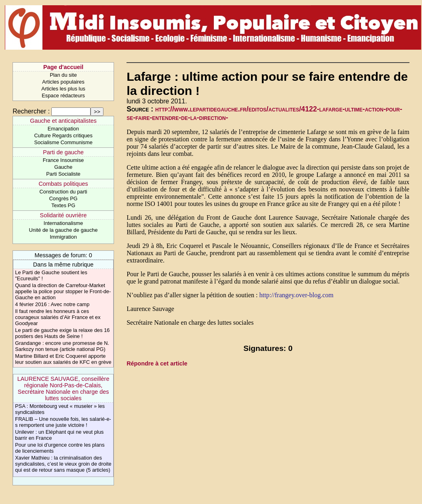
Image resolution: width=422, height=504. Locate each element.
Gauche (63, 167)
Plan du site (63, 75)
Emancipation (63, 129)
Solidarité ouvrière (63, 215)
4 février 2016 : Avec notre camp (52, 304)
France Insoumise (63, 160)
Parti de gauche (63, 152)
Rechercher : (31, 111)
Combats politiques (63, 184)
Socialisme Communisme (63, 142)
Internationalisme (63, 223)
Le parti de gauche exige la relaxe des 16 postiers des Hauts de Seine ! (62, 333)
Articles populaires (63, 82)
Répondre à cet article (157, 363)
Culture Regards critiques (63, 135)
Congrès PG (63, 198)
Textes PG (63, 205)
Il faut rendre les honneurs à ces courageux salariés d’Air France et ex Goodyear (58, 317)
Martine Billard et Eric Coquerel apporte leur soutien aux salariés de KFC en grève (63, 359)
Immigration (63, 237)
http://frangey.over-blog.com (296, 295)
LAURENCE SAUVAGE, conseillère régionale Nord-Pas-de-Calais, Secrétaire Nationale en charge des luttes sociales (63, 388)
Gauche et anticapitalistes (63, 121)
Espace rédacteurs (63, 96)
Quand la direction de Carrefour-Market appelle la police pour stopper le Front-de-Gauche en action (63, 291)
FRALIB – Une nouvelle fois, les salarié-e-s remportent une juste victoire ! (63, 422)
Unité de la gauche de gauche (63, 230)
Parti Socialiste (63, 174)
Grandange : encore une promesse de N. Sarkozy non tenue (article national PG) (62, 346)
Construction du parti (63, 192)
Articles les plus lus (63, 89)
